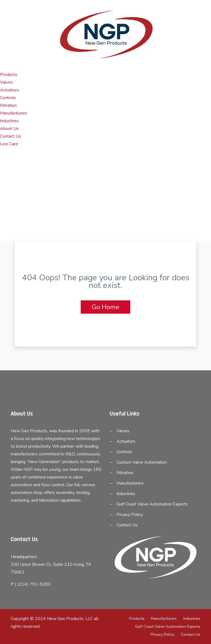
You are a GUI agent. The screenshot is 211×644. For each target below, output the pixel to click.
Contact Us (11, 136)
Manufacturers (14, 113)
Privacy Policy (130, 515)
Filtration (8, 105)
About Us (9, 129)
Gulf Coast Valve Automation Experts (152, 504)
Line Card (9, 144)
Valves (6, 82)
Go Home (105, 307)
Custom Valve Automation (142, 462)
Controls (8, 98)
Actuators (9, 90)
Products (9, 75)
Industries (9, 121)
